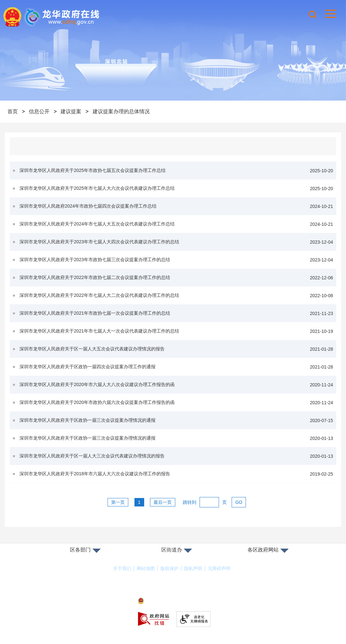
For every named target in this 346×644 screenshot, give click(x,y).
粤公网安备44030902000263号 (173, 601)
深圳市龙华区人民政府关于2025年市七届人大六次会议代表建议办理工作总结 (176, 188)
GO (239, 502)
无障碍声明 (219, 568)
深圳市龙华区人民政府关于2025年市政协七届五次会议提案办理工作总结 (176, 170)
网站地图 (146, 568)
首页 (13, 111)
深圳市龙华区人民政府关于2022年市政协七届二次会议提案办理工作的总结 (176, 278)
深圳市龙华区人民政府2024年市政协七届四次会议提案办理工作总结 (176, 206)
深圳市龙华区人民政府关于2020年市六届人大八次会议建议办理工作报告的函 (176, 385)
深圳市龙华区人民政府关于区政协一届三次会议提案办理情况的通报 (176, 420)
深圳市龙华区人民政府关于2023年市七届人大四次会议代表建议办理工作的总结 (176, 242)
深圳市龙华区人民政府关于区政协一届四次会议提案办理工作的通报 (176, 367)
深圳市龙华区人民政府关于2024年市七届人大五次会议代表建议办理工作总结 (176, 224)
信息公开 (39, 111)
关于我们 (122, 568)
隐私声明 (193, 568)
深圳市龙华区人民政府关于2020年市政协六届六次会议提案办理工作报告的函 (176, 402)
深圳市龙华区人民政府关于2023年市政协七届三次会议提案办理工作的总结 (176, 260)
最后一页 (163, 502)
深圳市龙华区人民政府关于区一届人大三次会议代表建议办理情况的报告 (176, 456)
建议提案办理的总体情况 (121, 111)
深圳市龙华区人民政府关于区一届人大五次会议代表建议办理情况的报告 (176, 349)
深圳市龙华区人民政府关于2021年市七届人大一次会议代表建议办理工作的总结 (176, 331)
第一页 (118, 502)
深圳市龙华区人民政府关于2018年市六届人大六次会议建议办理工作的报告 (176, 474)
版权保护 (169, 568)
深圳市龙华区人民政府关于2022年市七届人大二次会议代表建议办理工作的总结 (176, 295)
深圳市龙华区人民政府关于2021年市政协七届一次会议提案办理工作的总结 (176, 313)
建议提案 (71, 111)
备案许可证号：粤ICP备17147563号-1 (173, 592)
